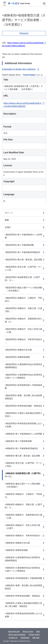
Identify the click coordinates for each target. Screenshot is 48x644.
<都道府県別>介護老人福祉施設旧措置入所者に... (23, 415)
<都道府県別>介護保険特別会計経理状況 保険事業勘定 (25, 366)
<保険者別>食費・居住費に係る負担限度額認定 (23, 587)
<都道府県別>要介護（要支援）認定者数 (23, 260)
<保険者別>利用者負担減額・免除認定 (22, 596)
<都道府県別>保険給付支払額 (18, 350)
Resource (24, 33)
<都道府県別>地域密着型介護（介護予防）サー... (22, 279)
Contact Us (13, 638)
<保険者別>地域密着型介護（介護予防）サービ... (23, 475)
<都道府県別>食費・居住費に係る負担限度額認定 (23, 397)
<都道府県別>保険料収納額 (17, 357)
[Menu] (5, 3)
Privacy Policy (34, 635)
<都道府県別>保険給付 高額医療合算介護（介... (23, 320)
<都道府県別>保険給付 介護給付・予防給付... (23, 299)
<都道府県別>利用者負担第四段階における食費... (23, 425)
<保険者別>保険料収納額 (16, 550)
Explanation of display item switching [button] (21, 69)
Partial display (29, 75)
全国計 (8, 227)
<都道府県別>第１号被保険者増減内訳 (22, 252)
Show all (39, 75)
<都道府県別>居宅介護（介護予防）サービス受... (23, 268)
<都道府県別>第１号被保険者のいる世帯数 (23, 236)
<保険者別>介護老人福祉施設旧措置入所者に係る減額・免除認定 (23, 605)
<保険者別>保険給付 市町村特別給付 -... (24, 536)
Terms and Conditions (17, 635)
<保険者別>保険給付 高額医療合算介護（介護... (23, 516)
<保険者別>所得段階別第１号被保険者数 (23, 578)
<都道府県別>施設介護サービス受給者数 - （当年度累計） (23, 289)
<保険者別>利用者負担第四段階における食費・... (23, 615)
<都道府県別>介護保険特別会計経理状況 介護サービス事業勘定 (25, 376)
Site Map (36, 638)
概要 (7, 220)
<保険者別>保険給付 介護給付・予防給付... (23, 496)
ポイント (9, 213)
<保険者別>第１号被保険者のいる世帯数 (23, 434)
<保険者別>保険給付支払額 (17, 543)
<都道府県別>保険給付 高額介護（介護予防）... (23, 310)
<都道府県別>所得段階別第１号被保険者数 (23, 387)
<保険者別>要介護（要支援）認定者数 (22, 456)
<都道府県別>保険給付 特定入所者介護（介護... (23, 331)
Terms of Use (28, 631)
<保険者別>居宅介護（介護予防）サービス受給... (23, 465)
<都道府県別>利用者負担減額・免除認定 (23, 406)
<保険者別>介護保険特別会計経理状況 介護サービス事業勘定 (23, 569)
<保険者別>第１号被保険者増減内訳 (21, 448)
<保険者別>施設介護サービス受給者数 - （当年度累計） (23, 485)
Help (38, 631)
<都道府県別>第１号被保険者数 (19, 245)
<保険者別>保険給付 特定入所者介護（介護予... (22, 527)
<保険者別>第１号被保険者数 (18, 441)
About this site (14, 631)
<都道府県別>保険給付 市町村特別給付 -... (23, 341)
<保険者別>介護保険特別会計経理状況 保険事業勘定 (23, 559)
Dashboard (25, 638)
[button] (44, 3)
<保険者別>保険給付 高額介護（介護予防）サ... (23, 506)
